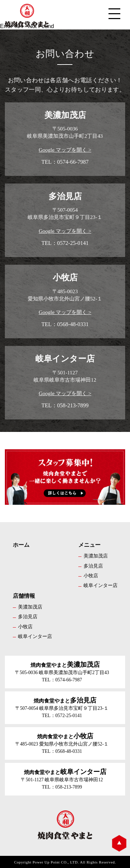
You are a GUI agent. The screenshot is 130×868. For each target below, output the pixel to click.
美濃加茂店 (96, 556)
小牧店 (91, 576)
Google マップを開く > (65, 150)
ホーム (21, 545)
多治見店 (93, 566)
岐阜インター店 (101, 585)
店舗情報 (24, 596)
